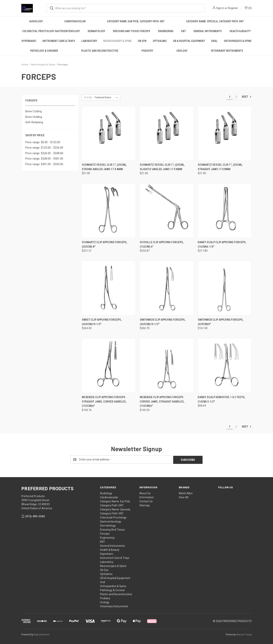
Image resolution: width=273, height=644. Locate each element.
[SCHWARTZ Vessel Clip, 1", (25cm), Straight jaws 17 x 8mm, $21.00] (225, 133)
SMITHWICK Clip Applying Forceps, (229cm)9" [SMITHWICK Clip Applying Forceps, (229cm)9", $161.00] (221, 322)
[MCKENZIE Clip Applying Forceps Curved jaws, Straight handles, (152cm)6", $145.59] (167, 366)
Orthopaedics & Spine (238, 41)
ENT (184, 31)
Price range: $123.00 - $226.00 (44, 148)
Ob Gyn (142, 41)
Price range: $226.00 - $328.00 (44, 153)
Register (233, 8)
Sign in (220, 8)
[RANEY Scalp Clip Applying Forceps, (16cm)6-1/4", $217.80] (225, 211)
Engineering (166, 31)
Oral (214, 41)
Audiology (36, 21)
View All (184, 497)
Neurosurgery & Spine (117, 41)
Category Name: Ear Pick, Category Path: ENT (136, 21)
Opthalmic (160, 41)
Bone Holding (34, 117)
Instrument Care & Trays (59, 41)
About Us (145, 493)
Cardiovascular (75, 21)
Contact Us (146, 501)
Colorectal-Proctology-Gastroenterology (51, 31)
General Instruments (208, 31)
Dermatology (96, 31)
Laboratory (89, 41)
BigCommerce (42, 634)
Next (247, 97)
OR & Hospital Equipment (189, 41)
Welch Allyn (186, 493)
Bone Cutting (34, 111)
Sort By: (88, 97)
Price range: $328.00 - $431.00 (44, 159)
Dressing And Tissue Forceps (132, 31)
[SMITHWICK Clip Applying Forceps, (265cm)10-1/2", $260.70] (167, 288)
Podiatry (147, 51)
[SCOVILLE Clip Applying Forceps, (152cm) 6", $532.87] (167, 211)
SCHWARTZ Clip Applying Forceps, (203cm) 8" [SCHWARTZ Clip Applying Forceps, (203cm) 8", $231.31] (105, 244)
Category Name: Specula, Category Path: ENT (215, 21)
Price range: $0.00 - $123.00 (43, 142)
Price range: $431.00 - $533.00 (44, 164)
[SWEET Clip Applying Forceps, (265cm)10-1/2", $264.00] (109, 288)
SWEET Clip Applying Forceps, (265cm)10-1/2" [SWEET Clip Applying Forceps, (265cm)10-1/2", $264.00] (102, 322)
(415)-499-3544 (35, 516)
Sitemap (145, 505)
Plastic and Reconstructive (100, 51)
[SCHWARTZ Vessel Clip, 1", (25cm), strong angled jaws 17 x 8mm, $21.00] (109, 133)
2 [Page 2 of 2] (236, 97)
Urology (182, 51)
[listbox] (107, 97)
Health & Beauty (240, 31)
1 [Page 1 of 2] (230, 97)
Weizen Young (244, 634)
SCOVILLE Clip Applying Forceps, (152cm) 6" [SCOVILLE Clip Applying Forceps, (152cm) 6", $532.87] (162, 244)
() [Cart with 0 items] (248, 8)
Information (147, 497)
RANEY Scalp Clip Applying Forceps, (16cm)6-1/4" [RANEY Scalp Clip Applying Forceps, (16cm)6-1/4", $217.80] (222, 244)
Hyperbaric (29, 41)
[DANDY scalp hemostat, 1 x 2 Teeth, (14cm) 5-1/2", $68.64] (225, 366)
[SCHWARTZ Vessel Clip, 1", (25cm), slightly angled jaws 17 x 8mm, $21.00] (167, 133)
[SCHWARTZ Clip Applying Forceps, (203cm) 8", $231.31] (109, 211)
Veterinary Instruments (227, 51)
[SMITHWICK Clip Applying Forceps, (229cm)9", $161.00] (225, 288)
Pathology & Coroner (44, 51)
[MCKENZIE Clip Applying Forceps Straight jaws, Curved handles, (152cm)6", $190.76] (109, 366)
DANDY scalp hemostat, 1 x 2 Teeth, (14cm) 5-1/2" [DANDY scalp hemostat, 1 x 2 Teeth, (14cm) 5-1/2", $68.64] (221, 399)
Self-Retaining (34, 122)
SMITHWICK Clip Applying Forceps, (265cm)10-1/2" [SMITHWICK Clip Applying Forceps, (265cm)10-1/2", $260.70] (163, 322)
